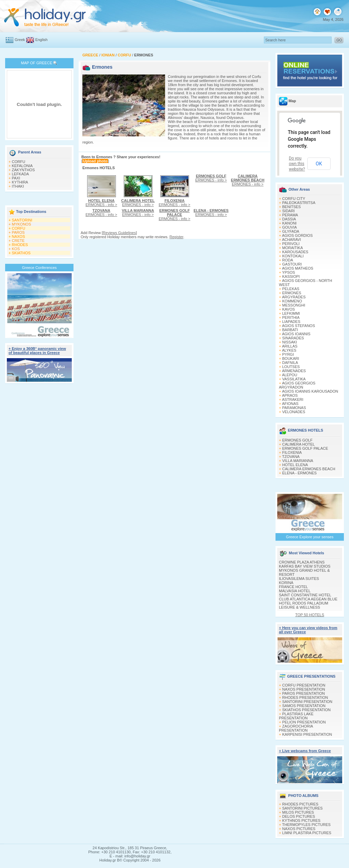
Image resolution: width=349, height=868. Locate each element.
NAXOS (19, 236)
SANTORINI (22, 220)
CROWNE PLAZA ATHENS (302, 562)
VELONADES (294, 412)
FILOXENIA (292, 452)
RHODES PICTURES (300, 804)
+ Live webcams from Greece (305, 751)
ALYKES (289, 350)
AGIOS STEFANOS (299, 326)
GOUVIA (290, 227)
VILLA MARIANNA (298, 461)
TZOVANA (291, 457)
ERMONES (292, 293)
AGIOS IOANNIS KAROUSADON (310, 391)
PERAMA (290, 215)
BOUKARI (291, 358)
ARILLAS (290, 346)
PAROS (18, 232)
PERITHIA (291, 317)
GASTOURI (292, 264)
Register (176, 237)
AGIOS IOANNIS (296, 334)
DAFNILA (290, 363)
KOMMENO (292, 301)
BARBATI (290, 330)
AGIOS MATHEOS (298, 268)
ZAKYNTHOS (23, 170)
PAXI (16, 178)
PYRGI (288, 354)
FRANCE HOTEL (293, 587)
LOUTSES (291, 367)
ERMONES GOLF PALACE (305, 448)
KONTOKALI (293, 256)
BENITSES (292, 207)
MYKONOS (22, 224)
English (41, 40)
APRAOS (290, 395)
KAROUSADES (295, 252)
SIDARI (289, 211)
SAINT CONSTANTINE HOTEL (305, 595)
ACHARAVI (291, 240)
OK (319, 164)
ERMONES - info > (101, 203)
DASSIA (289, 219)
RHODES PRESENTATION (305, 697)
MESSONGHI (294, 305)
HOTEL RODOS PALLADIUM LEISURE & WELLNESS (304, 605)
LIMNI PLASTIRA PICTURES (307, 833)
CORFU (19, 162)
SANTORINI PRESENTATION (307, 702)
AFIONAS (290, 404)
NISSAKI (290, 342)
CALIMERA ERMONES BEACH (309, 469)
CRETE (18, 241)
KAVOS (289, 309)
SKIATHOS (21, 253)
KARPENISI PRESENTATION (307, 734)
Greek (20, 40)
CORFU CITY (294, 199)
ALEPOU (290, 375)
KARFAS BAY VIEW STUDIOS (305, 566)
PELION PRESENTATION (304, 722)
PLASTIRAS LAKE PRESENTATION (296, 716)
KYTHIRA (20, 182)
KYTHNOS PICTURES (301, 820)
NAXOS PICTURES (299, 829)
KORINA (286, 583)
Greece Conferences (39, 268)
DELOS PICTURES (299, 816)
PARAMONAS (294, 408)
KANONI (290, 223)
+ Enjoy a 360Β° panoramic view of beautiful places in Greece (37, 351)
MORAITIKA (293, 248)
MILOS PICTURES (298, 812)
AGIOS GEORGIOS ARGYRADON (297, 385)
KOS (16, 249)
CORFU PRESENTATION (304, 685)
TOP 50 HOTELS (310, 615)
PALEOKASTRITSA (299, 203)
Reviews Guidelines (119, 233)
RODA (288, 260)
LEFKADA (21, 174)
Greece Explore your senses (310, 537)
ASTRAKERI (293, 399)
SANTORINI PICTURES (303, 808)
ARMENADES (294, 371)
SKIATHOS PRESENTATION (307, 710)
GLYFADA (291, 231)
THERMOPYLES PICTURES (306, 825)
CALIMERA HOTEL (299, 444)
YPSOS (288, 272)
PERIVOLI (291, 244)
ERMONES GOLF (298, 440)
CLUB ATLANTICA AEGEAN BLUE (308, 599)
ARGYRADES (294, 297)
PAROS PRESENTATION (304, 693)
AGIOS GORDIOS (297, 235)
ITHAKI (18, 186)
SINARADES (293, 338)
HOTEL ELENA (295, 465)
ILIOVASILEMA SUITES (299, 579)
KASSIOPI (291, 276)
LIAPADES (291, 322)
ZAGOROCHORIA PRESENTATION (296, 728)
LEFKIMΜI (291, 313)
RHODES (20, 245)
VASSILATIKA (294, 379)
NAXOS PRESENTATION (304, 689)
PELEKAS (291, 289)
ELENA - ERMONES (300, 473)
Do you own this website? (297, 164)
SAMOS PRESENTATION (304, 706)
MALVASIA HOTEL (295, 591)
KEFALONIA (22, 166)
